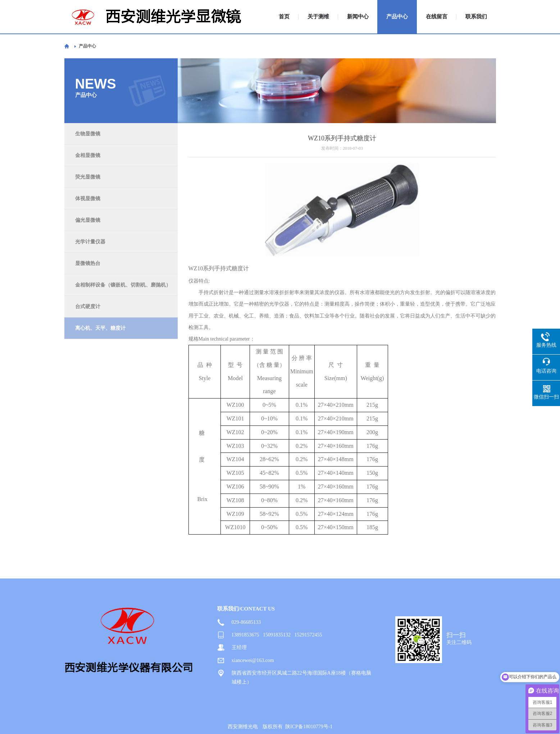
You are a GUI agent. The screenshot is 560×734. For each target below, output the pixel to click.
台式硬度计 (88, 307)
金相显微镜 (88, 155)
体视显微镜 (88, 199)
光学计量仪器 (90, 242)
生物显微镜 (88, 134)
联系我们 (476, 17)
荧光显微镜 (88, 177)
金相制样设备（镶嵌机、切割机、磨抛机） (123, 285)
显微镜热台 (88, 263)
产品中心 (397, 17)
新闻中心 (358, 17)
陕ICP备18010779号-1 (309, 727)
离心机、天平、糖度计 (100, 328)
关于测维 (318, 17)
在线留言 (437, 17)
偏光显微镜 (88, 220)
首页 (284, 17)
